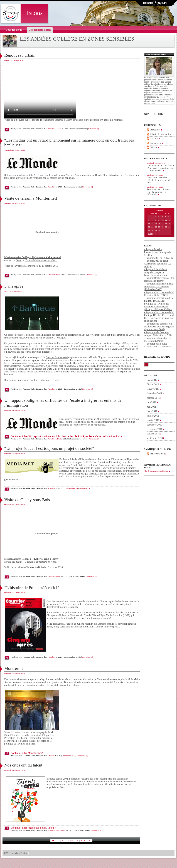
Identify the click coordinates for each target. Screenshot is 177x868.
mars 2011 (152, 411)
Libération (64, 363)
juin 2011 (152, 402)
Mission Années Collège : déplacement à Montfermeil (33, 257)
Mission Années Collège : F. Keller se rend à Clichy (31, 559)
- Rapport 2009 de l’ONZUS (158, 258)
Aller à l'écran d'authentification (156, 471)
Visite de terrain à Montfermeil (31, 198)
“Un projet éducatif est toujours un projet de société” (49, 448)
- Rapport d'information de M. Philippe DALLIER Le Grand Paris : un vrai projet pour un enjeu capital (159, 317)
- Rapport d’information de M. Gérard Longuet (158, 339)
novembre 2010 (155, 429)
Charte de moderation (161, 134)
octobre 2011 (153, 398)
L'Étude (51, 275)
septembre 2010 (155, 438)
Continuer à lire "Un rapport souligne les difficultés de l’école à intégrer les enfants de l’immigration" (65, 436)
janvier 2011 (153, 420)
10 (85, 840)
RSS (6, 853)
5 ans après (14, 286)
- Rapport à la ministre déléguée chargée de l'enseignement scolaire (156, 272)
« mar (150, 234)
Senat (19, 260)
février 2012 (153, 384)
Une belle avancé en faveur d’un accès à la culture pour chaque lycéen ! (161, 168)
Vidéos (59, 129)
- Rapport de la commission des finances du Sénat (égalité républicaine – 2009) (159, 327)
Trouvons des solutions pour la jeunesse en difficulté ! (158, 192)
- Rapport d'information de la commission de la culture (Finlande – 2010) (159, 287)
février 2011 (153, 416)
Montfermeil (15, 668)
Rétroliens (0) (93, 129)
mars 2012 (152, 380)
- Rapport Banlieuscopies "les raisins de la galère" (159, 279)
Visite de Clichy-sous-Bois (27, 500)
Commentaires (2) (69, 756)
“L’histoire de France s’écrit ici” (32, 588)
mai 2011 (151, 407)
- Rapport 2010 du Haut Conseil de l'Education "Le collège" (158, 264)
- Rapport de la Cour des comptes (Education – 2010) (158, 334)
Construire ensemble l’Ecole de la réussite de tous (159, 180)
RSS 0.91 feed (158, 454)
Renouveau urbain (20, 55)
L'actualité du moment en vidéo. (41, 562)
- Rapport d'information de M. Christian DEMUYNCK (159, 294)
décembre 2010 (154, 425)
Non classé (60, 830)
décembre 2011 (154, 393)
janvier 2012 (153, 389)
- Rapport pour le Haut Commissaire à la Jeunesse (158, 345)
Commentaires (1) (71, 488)
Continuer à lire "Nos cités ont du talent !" (33, 828)
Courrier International (57, 357)
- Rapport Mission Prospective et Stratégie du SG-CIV (158, 252)
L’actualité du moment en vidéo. (41, 260)
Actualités (52, 129)
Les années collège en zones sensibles (77, 39)
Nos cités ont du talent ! (25, 765)
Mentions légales (19, 853)
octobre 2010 (153, 434)
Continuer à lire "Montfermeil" (27, 753)
